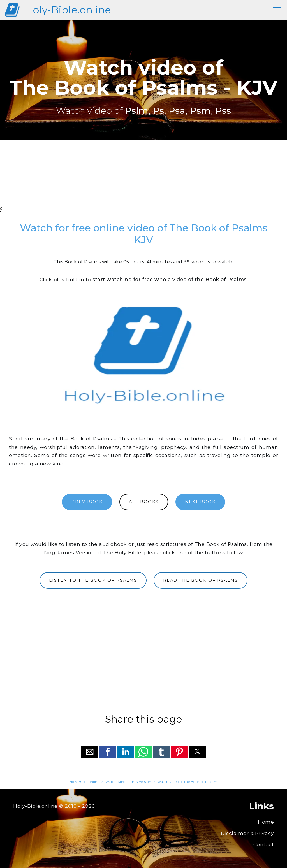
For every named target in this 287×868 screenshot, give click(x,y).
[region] (143, 181)
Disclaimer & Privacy (247, 833)
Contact (264, 844)
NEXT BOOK (200, 502)
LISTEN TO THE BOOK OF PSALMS (93, 580)
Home (266, 822)
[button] (90, 752)
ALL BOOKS (144, 502)
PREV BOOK (87, 502)
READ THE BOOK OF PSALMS (201, 580)
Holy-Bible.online (68, 10)
